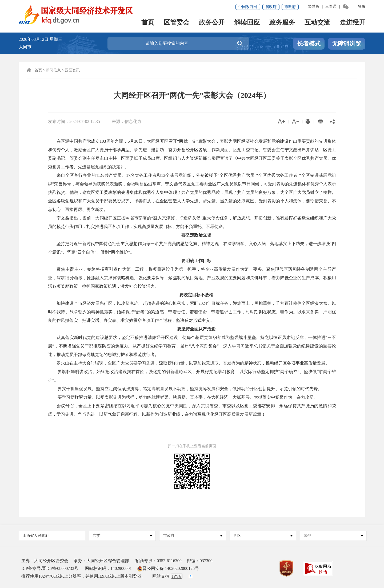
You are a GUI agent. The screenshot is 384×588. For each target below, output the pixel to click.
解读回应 (247, 23)
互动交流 (317, 23)
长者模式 (309, 44)
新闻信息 (53, 70)
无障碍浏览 (347, 44)
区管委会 (177, 23)
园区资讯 (72, 70)
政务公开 (212, 23)
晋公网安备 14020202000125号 (168, 568)
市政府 (290, 7)
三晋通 (331, 7)
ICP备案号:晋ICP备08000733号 (50, 568)
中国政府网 (248, 7)
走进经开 (353, 23)
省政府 (271, 7)
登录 (362, 7)
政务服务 (282, 23)
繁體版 (314, 7)
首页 (148, 23)
